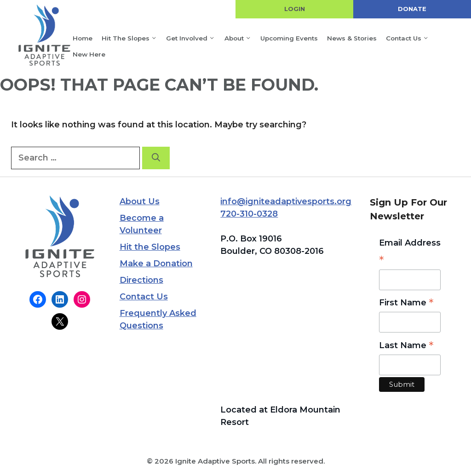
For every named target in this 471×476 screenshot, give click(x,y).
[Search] (156, 158)
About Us (140, 201)
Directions (141, 280)
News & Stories (352, 38)
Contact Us (411, 38)
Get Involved (194, 38)
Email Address (410, 253)
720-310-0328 (249, 214)
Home (83, 38)
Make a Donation (156, 264)
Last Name (406, 346)
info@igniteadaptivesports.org (286, 201)
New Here (89, 54)
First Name (406, 303)
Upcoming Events (289, 38)
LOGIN (295, 9)
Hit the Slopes (133, 38)
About (241, 38)
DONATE (412, 9)
